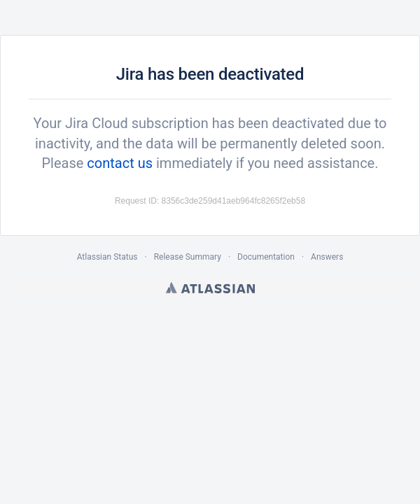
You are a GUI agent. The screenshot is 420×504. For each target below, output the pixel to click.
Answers (327, 257)
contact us (120, 163)
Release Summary (188, 257)
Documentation (266, 257)
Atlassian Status (107, 257)
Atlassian (210, 288)
